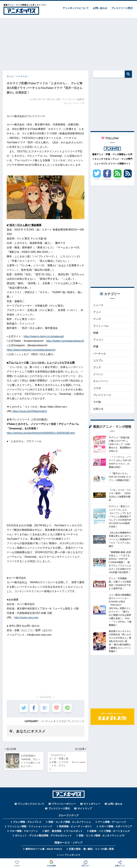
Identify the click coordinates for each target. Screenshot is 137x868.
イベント (99, 376)
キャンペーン (101, 383)
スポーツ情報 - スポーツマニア (115, 828)
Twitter (97, 179)
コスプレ (99, 362)
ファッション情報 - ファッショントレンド (30, 828)
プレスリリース (75, 721)
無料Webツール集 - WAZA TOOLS (44, 850)
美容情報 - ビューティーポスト (76, 828)
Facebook (107, 179)
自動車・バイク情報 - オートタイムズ (109, 832)
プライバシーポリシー (64, 805)
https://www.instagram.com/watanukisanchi (31, 350)
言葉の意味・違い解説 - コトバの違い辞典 (91, 850)
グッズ (97, 369)
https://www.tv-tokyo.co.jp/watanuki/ (44, 336)
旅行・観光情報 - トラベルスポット (64, 832)
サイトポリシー (92, 805)
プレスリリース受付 (122, 8)
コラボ (60, 721)
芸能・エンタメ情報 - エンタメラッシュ (70, 823)
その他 (97, 404)
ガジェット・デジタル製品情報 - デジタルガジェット (43, 837)
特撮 (96, 333)
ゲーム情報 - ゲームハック (112, 823)
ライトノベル (101, 326)
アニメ (97, 312)
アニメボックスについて (76, 8)
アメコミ (99, 341)
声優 (96, 348)
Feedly (118, 179)
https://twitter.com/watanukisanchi (65, 341)
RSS (128, 179)
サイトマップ (85, 810)
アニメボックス (72, 856)
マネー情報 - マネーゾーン (24, 832)
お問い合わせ (100, 8)
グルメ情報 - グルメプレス (27, 823)
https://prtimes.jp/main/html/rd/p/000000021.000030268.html (41, 433)
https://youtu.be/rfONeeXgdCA (30, 411)
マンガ (97, 319)
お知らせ (99, 412)
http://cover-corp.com (26, 617)
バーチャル (47, 721)
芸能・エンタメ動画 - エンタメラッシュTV (101, 837)
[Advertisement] (68, 43)
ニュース (99, 305)
